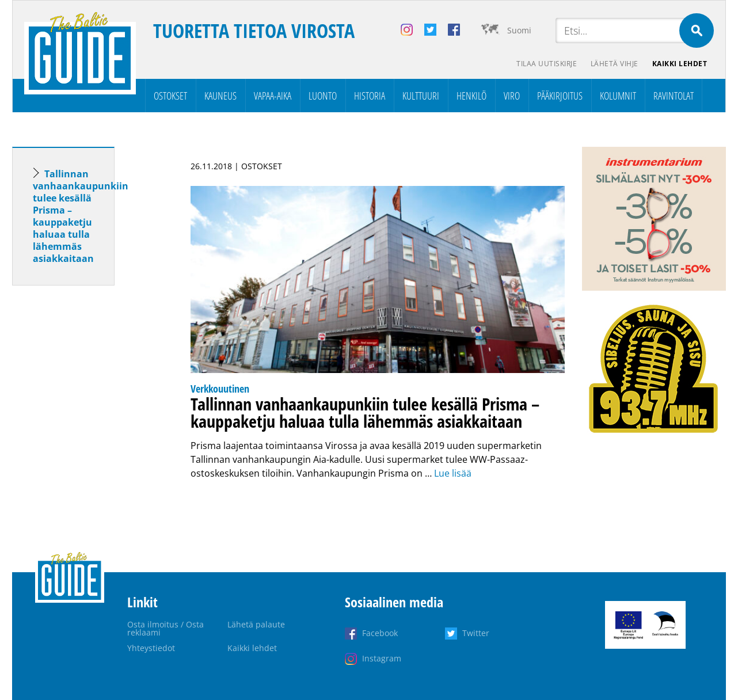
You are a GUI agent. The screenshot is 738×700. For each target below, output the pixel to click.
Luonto (323, 96)
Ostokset (170, 96)
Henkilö (471, 96)
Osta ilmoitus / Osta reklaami (166, 628)
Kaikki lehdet (680, 64)
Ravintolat (674, 96)
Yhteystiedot (151, 648)
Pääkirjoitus (560, 96)
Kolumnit (618, 96)
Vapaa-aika (273, 96)
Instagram (382, 658)
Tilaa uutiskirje (547, 64)
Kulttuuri (421, 96)
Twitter (476, 633)
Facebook (380, 633)
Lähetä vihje (615, 64)
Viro (512, 96)
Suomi (519, 30)
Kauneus (220, 96)
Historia (370, 96)
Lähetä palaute (256, 624)
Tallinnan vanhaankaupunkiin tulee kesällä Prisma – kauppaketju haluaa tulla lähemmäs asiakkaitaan (81, 216)
